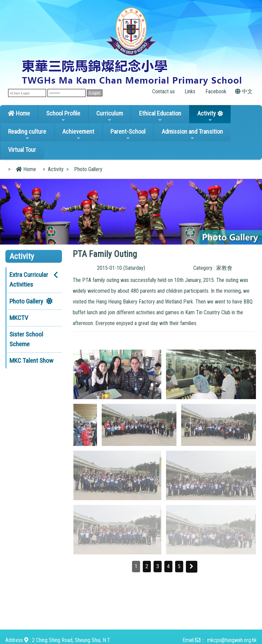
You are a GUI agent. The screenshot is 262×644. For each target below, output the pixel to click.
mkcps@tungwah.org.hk (232, 640)
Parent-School (128, 134)
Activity (207, 116)
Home (19, 113)
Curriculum (110, 116)
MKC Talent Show (31, 361)
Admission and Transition (192, 134)
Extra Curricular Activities (29, 280)
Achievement (78, 134)
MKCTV (19, 318)
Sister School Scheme (26, 339)
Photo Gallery (26, 301)
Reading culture (27, 134)
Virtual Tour (22, 150)
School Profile (63, 116)
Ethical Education (160, 116)
